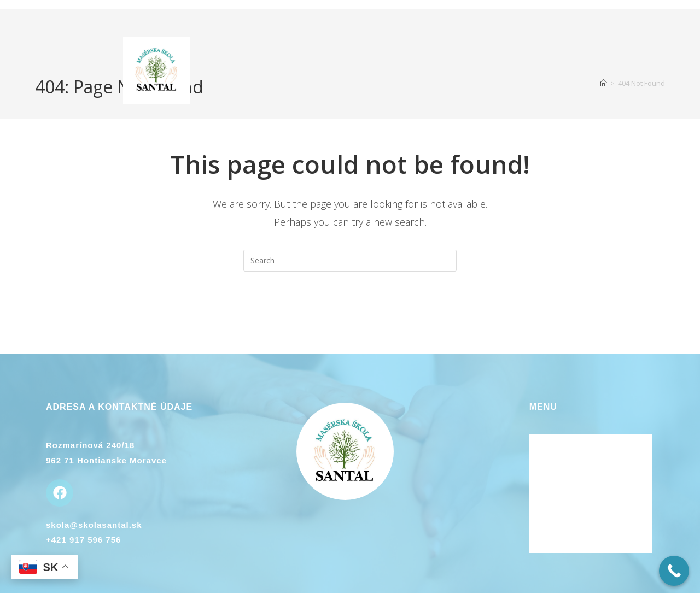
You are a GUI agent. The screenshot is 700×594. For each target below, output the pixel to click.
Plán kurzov (556, 531)
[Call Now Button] (674, 571)
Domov (545, 443)
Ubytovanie (555, 487)
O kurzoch (553, 457)
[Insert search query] (350, 261)
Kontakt (547, 502)
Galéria (546, 516)
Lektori (546, 472)
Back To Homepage (350, 316)
